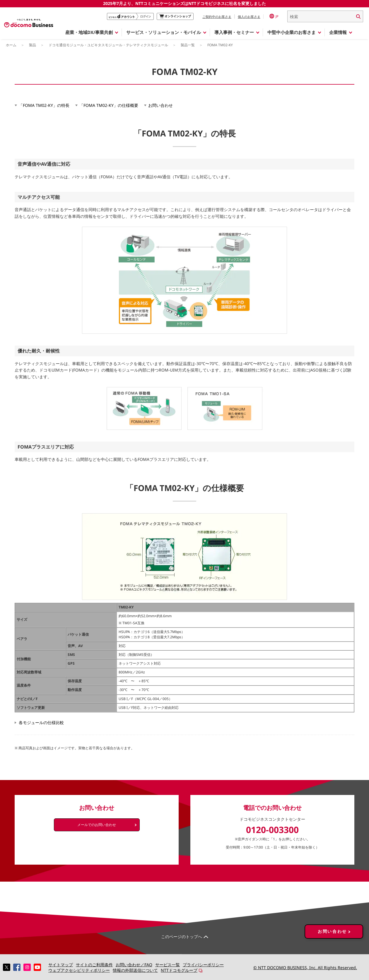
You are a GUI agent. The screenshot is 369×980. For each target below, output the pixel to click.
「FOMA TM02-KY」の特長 (44, 105)
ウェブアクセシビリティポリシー (79, 970)
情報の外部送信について (135, 970)
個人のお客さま (249, 17)
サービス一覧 (168, 965)
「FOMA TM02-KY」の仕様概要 (109, 105)
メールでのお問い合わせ (97, 825)
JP (274, 16)
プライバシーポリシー (203, 965)
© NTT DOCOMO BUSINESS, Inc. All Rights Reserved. (305, 968)
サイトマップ (61, 965)
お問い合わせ (160, 105)
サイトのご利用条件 (94, 965)
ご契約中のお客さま (217, 17)
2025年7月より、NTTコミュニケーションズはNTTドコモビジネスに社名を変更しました (184, 3)
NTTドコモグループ (179, 970)
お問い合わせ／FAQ (134, 965)
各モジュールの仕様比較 (41, 722)
